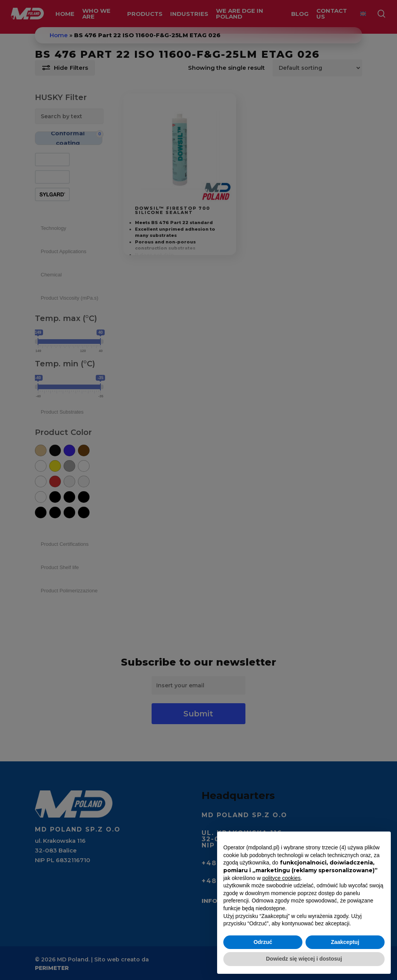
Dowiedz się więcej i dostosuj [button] (304, 959)
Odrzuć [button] (263, 942)
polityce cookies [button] (281, 878)
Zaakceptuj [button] (345, 942)
